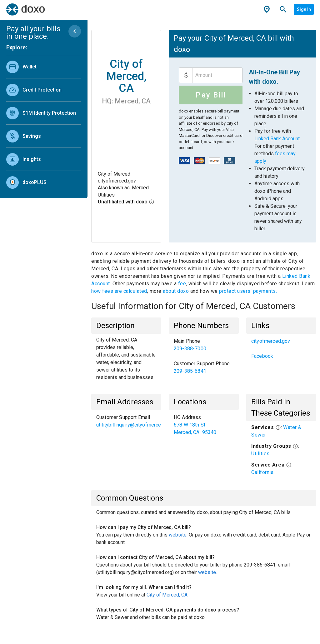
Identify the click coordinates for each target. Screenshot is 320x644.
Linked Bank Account (277, 139)
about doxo (176, 291)
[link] (44, 67)
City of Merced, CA (167, 595)
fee (182, 284)
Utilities (260, 454)
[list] (44, 123)
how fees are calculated (119, 291)
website (178, 535)
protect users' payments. (248, 291)
